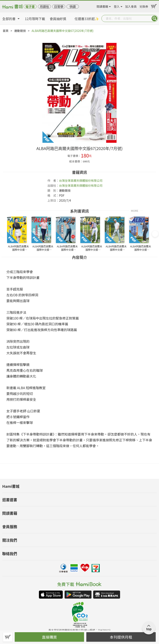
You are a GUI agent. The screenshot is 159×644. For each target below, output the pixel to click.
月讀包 (44, 7)
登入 (117, 6)
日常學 (59, 7)
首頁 (6, 31)
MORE (135, 210)
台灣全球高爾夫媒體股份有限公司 (81, 180)
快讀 (73, 7)
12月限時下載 (35, 19)
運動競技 (20, 31)
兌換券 (144, 6)
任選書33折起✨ (87, 19)
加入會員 (131, 6)
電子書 (30, 7)
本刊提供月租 (121, 637)
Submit (154, 18)
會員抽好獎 (58, 19)
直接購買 (49, 637)
